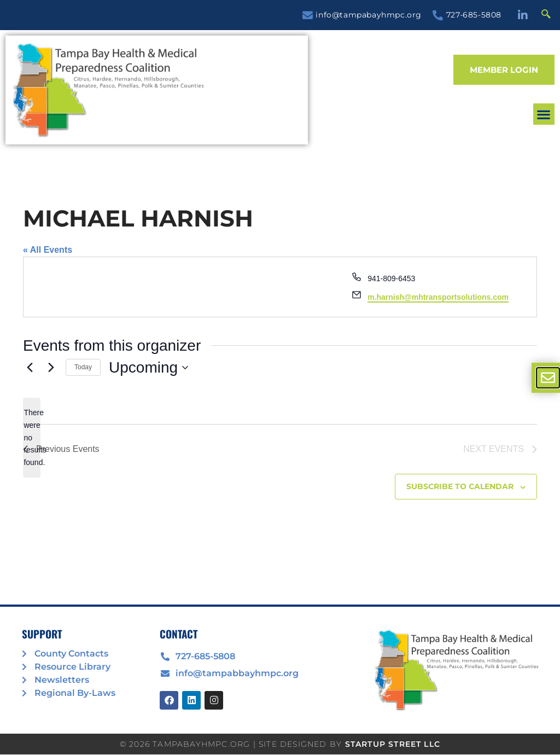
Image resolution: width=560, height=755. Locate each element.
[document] (280, 377)
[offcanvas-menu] (548, 378)
